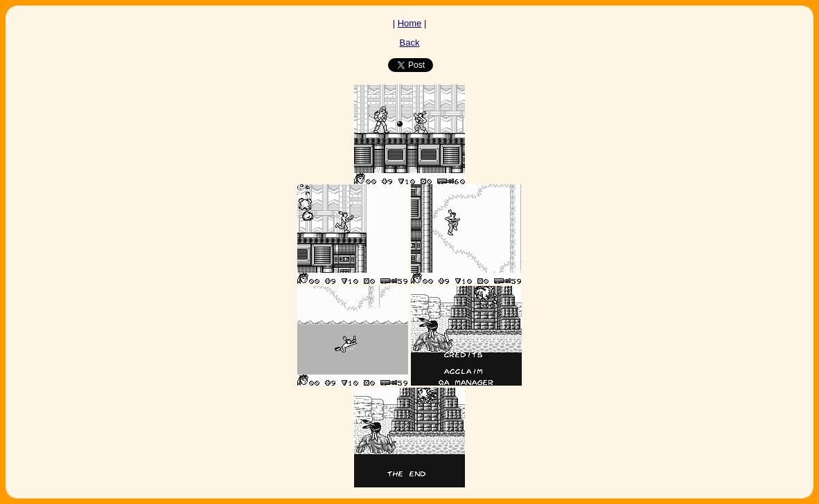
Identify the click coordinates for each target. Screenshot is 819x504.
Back (410, 43)
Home (410, 23)
